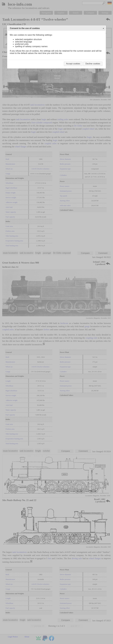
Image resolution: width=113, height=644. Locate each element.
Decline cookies (93, 64)
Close (103, 28)
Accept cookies (73, 64)
